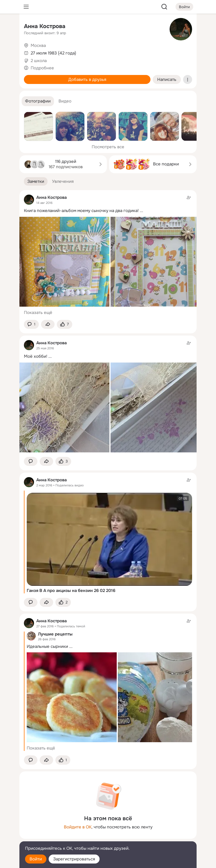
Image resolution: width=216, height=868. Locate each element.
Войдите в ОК (78, 827)
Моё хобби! (36, 356)
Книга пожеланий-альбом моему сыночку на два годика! (81, 211)
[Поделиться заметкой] (48, 324)
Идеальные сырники (47, 646)
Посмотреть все (108, 147)
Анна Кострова (45, 26)
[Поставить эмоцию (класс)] (65, 324)
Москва (38, 45)
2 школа (39, 61)
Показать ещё (38, 313)
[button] (38, 101)
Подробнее (42, 68)
